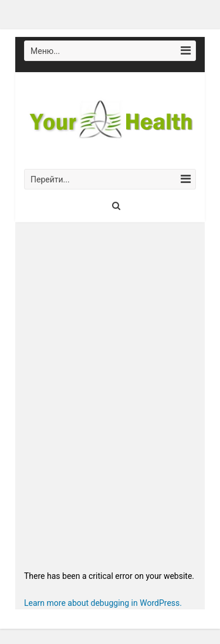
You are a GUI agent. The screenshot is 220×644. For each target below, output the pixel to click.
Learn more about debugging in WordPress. (103, 603)
